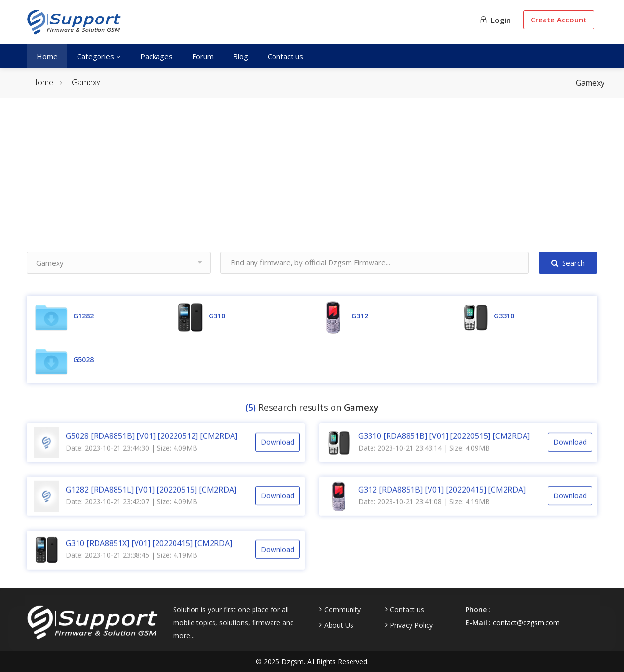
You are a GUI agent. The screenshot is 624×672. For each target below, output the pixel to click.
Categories (99, 56)
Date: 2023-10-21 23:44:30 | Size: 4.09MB (132, 458)
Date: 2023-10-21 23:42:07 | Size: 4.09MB (132, 511)
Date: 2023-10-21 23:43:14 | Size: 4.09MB (424, 458)
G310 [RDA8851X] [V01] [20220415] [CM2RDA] (149, 553)
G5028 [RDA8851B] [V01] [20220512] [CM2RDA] (152, 446)
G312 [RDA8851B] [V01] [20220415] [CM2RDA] (442, 499)
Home (47, 56)
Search (568, 263)
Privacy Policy (411, 625)
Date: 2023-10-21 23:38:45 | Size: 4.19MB (132, 565)
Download (278, 452)
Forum (203, 56)
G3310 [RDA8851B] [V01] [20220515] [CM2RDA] (444, 446)
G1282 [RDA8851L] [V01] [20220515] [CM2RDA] (151, 499)
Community (342, 610)
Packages (156, 56)
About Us (339, 625)
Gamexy (86, 82)
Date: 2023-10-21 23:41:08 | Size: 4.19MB (424, 511)
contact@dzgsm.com (526, 623)
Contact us (285, 56)
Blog (241, 56)
